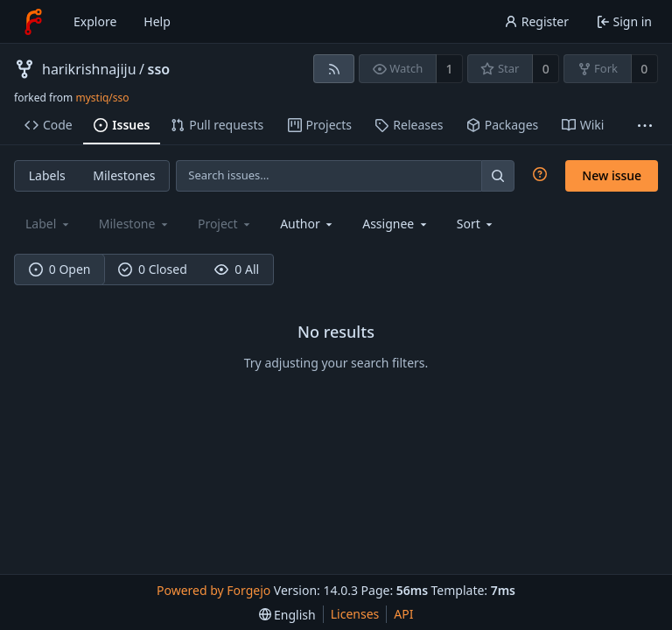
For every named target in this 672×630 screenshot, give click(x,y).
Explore (95, 21)
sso (159, 69)
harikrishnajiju (89, 69)
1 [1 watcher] (450, 69)
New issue (612, 175)
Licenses (355, 614)
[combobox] (308, 224)
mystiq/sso (102, 98)
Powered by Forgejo (213, 590)
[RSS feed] (334, 69)
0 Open (60, 269)
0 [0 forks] (644, 69)
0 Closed (153, 269)
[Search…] (498, 175)
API (403, 614)
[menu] (476, 224)
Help (157, 21)
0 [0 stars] (546, 69)
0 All (237, 269)
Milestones (124, 175)
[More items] (645, 126)
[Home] (33, 22)
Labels (47, 175)
